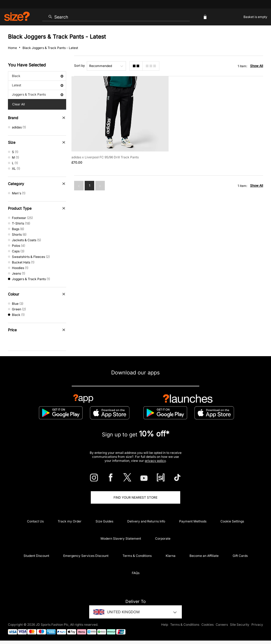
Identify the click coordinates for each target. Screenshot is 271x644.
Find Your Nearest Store (135, 497)
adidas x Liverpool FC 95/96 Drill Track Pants (105, 157)
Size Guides (104, 521)
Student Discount (36, 556)
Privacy (257, 625)
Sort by (80, 66)
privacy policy (155, 461)
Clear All (19, 104)
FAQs (136, 573)
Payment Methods (193, 521)
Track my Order (70, 521)
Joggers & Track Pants (38, 94)
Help (165, 625)
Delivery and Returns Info (146, 521)
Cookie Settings (232, 521)
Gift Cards (240, 556)
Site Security (240, 625)
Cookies (207, 625)
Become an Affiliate (204, 556)
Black (38, 76)
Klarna (171, 556)
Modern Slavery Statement (121, 538)
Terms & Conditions (137, 556)
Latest (38, 85)
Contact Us (35, 521)
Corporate (163, 538)
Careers (222, 625)
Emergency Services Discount (86, 556)
